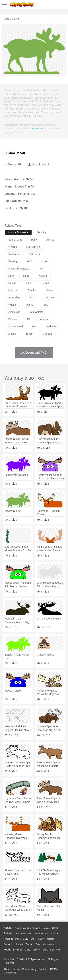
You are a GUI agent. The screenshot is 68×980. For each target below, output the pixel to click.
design (12, 283)
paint (34, 240)
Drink (45, 950)
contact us (37, 128)
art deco (50, 298)
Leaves (37, 928)
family (41, 939)
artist (42, 269)
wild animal (36, 312)
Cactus (46, 928)
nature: (8, 928)
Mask (18, 939)
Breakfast (18, 950)
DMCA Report (16, 153)
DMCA (54, 969)
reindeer (52, 326)
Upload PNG (11, 973)
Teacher (29, 944)
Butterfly (39, 933)
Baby (25, 939)
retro (26, 276)
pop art (30, 305)
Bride (33, 939)
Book (38, 944)
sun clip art (15, 240)
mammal (13, 290)
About (7, 969)
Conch (55, 928)
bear (35, 326)
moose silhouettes (19, 269)
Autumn (27, 928)
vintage (13, 247)
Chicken (55, 933)
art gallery (14, 298)
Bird (30, 933)
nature (50, 290)
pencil (45, 283)
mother (50, 939)
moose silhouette (18, 232)
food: (7, 950)
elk (29, 319)
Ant (17, 933)
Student (19, 944)
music (45, 261)
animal (50, 240)
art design (14, 312)
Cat (47, 933)
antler (29, 283)
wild (29, 261)
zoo (46, 305)
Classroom (48, 944)
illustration (14, 254)
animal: (8, 933)
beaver (29, 334)
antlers (43, 276)
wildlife (12, 305)
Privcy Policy (29, 969)
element (13, 319)
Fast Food (55, 950)
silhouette (35, 254)
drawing (13, 261)
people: (8, 939)
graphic (32, 290)
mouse (12, 334)
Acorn (18, 928)
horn (32, 298)
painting (42, 232)
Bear (23, 933)
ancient (44, 319)
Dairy (27, 950)
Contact (43, 969)
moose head (16, 326)
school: (8, 944)
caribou (47, 334)
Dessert (36, 950)
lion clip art (33, 247)
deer (11, 276)
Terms (17, 969)
